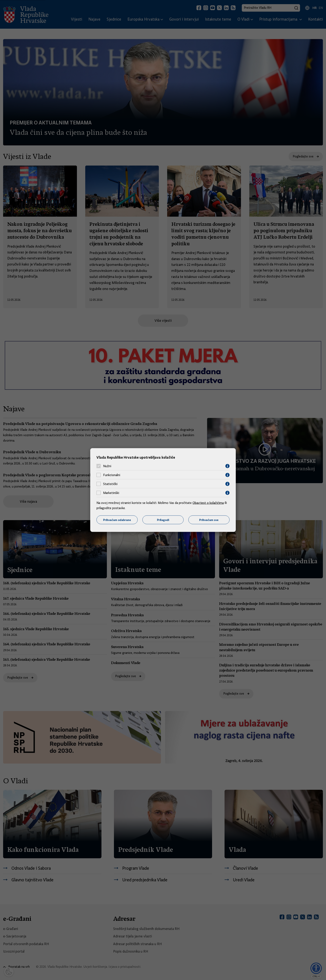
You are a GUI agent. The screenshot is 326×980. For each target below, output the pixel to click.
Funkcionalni (112, 475)
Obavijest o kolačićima (208, 503)
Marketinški (111, 493)
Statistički (110, 484)
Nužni (107, 466)
